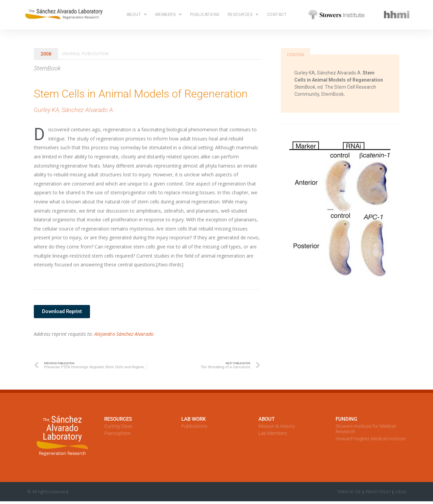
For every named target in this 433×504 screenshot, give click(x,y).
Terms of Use (349, 492)
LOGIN (401, 492)
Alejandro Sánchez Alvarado (124, 334)
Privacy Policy (378, 492)
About (137, 15)
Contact (277, 15)
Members (169, 15)
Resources (243, 15)
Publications (205, 15)
